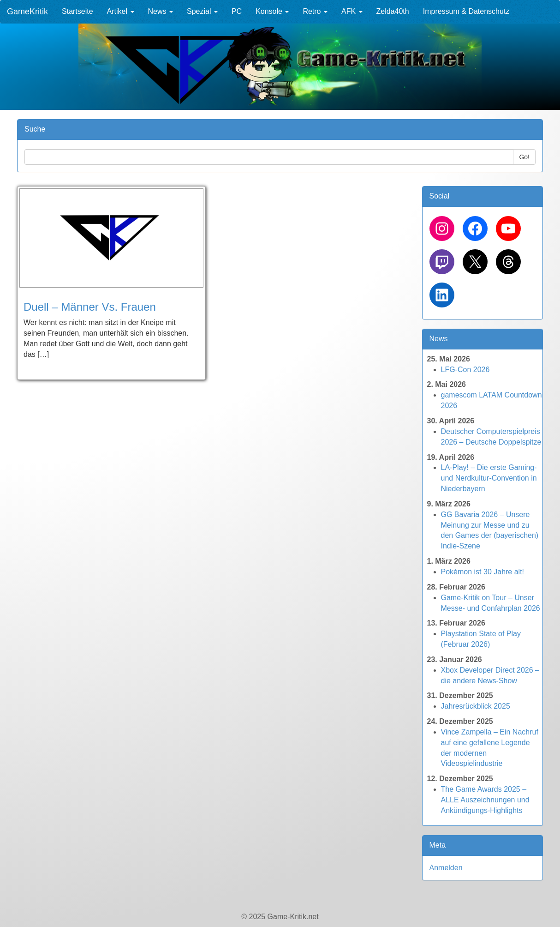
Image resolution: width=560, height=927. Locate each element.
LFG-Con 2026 (465, 370)
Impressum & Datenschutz (466, 11)
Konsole (272, 11)
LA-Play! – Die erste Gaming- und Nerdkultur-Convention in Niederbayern (489, 478)
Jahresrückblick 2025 (476, 706)
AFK (352, 11)
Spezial (202, 11)
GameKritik (27, 12)
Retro (315, 11)
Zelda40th (393, 11)
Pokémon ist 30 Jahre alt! (483, 572)
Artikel (121, 11)
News (161, 11)
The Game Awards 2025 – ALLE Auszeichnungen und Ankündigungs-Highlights (485, 800)
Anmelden (446, 868)
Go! (524, 157)
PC (237, 11)
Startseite (77, 11)
